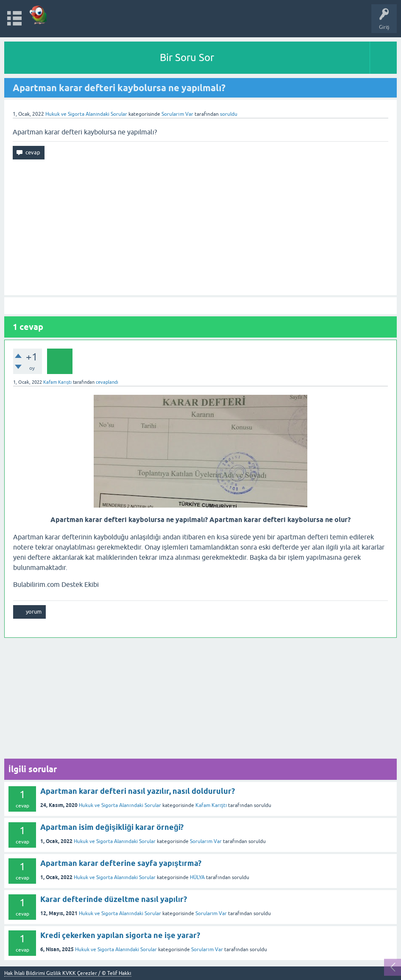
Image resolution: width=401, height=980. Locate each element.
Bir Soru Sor (187, 57)
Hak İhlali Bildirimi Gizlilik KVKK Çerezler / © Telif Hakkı (68, 973)
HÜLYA (197, 877)
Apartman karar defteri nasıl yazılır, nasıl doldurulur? (138, 791)
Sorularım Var (206, 841)
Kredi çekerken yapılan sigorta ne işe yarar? (120, 935)
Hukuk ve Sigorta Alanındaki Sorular (86, 114)
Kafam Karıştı (211, 805)
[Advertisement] (200, 227)
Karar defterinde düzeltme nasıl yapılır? (114, 899)
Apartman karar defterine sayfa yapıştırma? (121, 863)
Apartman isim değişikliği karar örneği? (112, 827)
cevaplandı (107, 382)
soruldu (229, 114)
